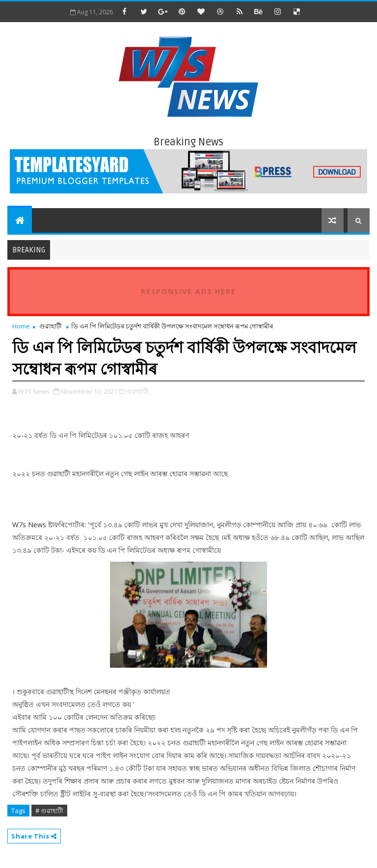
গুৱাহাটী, (138, 391)
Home (21, 326)
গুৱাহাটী (51, 326)
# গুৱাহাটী (49, 811)
